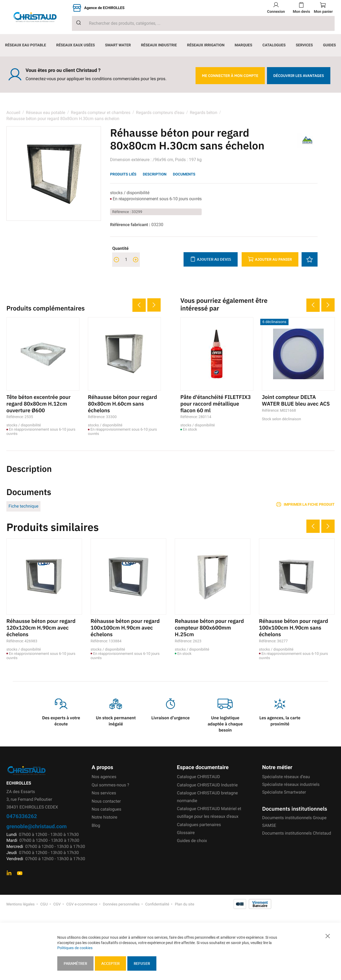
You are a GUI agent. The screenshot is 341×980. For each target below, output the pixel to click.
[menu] (170, 45)
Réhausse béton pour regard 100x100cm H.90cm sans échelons (294, 626)
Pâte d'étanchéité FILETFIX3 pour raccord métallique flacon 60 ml (216, 403)
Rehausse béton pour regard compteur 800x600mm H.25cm (210, 626)
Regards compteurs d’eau (160, 113)
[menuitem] (26, 45)
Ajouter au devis (211, 259)
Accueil (13, 113)
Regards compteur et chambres (101, 113)
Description (155, 174)
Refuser (142, 963)
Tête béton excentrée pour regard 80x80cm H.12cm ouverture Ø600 (39, 403)
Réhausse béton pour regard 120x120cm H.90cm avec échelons (41, 626)
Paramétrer (75, 963)
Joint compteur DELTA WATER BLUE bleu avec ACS (296, 400)
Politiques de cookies (75, 948)
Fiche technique (23, 506)
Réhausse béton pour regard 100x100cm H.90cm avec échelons (125, 626)
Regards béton (203, 113)
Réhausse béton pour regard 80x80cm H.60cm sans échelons (123, 403)
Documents (184, 174)
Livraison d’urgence (170, 717)
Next (154, 305)
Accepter (110, 963)
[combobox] (203, 23)
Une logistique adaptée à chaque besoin (225, 723)
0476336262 (22, 815)
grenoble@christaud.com (36, 825)
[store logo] (39, 17)
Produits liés (123, 174)
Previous (139, 305)
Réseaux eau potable (46, 113)
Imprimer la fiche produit (309, 504)
